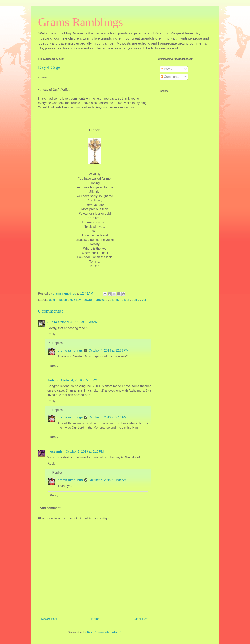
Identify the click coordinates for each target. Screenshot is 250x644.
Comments (170, 77)
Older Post (141, 619)
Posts (166, 69)
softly (136, 300)
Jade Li (53, 380)
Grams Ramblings (81, 22)
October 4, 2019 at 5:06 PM (78, 380)
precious (102, 300)
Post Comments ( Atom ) (104, 632)
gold (52, 300)
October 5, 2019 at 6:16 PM (85, 452)
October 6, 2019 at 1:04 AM (108, 480)
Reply (51, 334)
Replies (58, 343)
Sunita (52, 322)
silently (115, 300)
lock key (76, 300)
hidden (63, 300)
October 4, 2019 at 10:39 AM (78, 322)
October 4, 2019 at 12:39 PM (108, 350)
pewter (88, 300)
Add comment (50, 508)
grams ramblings (70, 350)
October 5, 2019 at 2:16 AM (108, 417)
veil (144, 300)
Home (95, 619)
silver (126, 300)
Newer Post (49, 619)
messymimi (56, 452)
